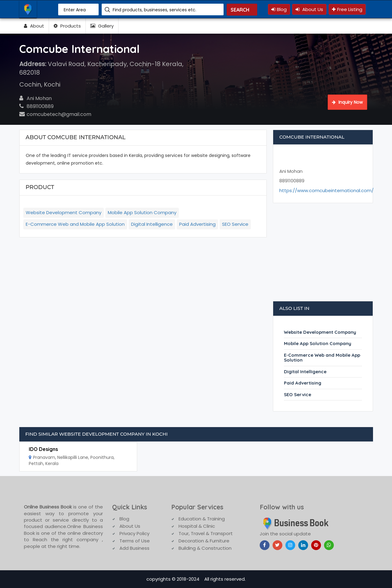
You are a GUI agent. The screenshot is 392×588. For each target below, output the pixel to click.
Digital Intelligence (152, 224)
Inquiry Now (347, 102)
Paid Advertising (197, 224)
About (34, 26)
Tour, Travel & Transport (206, 533)
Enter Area (75, 10)
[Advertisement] (323, 255)
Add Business (134, 548)
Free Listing (347, 9)
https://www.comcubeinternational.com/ (326, 190)
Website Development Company (64, 212)
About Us (309, 9)
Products (67, 26)
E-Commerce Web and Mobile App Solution (75, 224)
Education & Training (202, 519)
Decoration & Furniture (204, 541)
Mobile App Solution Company (142, 212)
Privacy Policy (134, 533)
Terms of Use (135, 541)
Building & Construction (205, 548)
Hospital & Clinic (197, 526)
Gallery (102, 26)
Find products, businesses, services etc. (155, 10)
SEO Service (235, 224)
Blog (279, 9)
